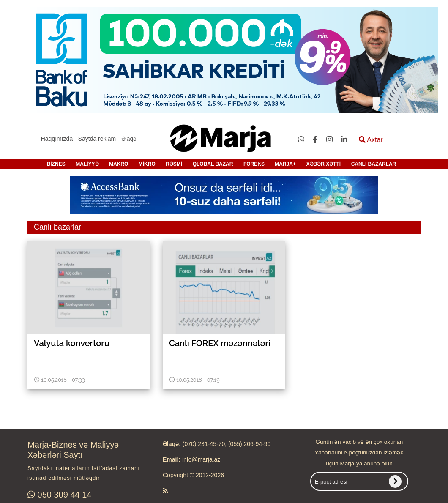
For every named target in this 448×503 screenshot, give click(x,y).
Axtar (371, 140)
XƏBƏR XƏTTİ (324, 164)
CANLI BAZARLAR (374, 164)
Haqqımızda (57, 139)
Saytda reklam (97, 139)
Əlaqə (129, 139)
